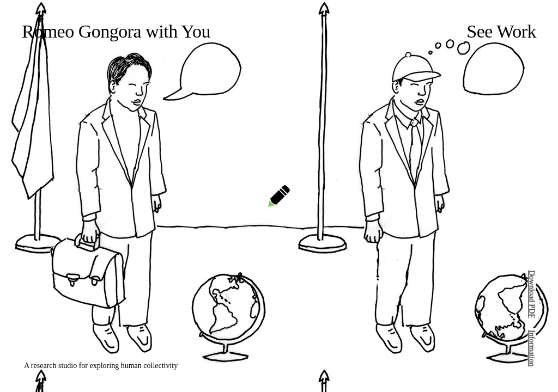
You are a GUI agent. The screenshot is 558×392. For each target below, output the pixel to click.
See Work (501, 31)
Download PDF (532, 295)
